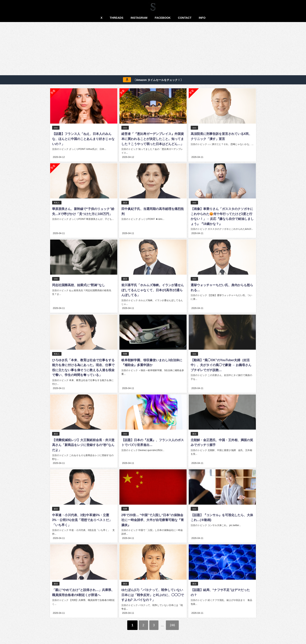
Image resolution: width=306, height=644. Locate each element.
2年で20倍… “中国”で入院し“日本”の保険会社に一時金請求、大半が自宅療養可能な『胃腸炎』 (152, 519)
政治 (125, 202)
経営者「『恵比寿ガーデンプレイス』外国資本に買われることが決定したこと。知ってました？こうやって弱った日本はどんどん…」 (152, 139)
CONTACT (185, 18)
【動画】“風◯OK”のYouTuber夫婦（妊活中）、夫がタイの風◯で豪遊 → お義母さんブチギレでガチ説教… (221, 364)
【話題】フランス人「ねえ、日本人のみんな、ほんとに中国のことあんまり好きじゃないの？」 (83, 139)
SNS (56, 128)
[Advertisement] (153, 49)
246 (173, 623)
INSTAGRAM (139, 18)
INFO (202, 18)
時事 (125, 353)
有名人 (57, 202)
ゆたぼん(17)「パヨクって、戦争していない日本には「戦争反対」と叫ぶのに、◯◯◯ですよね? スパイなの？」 (152, 593)
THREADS (117, 18)
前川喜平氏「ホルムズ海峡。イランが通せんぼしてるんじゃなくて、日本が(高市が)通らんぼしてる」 (152, 290)
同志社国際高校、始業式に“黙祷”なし (78, 285)
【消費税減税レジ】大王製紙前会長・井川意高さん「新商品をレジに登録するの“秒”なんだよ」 (83, 444)
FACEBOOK (163, 18)
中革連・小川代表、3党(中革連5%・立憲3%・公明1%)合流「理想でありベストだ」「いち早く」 (82, 519)
